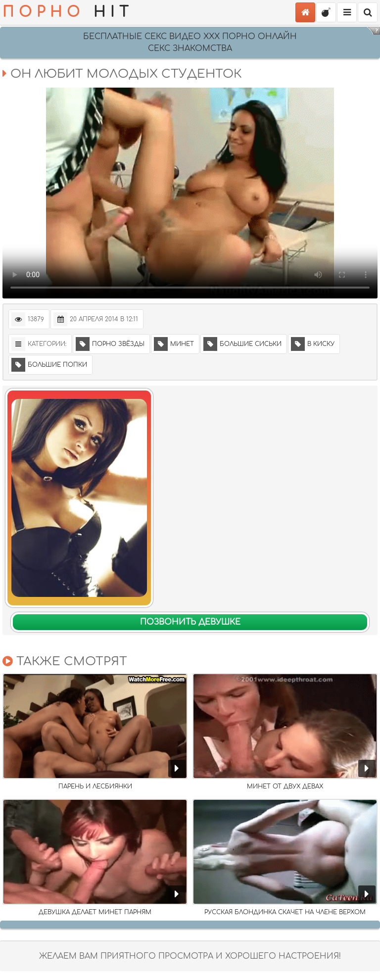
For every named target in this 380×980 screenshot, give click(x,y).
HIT (68, 12)
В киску (313, 344)
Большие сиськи (242, 344)
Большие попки (49, 365)
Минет (174, 344)
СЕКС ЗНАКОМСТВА (190, 49)
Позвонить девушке (190, 622)
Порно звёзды (110, 344)
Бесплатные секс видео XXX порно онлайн (190, 37)
